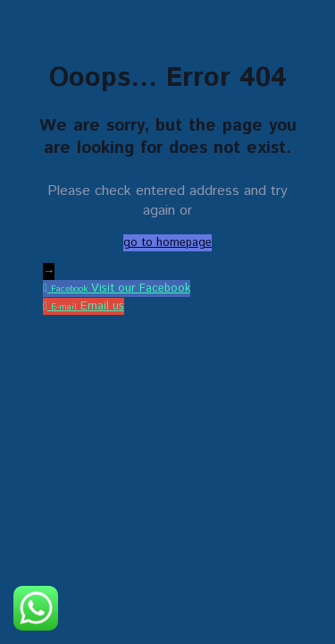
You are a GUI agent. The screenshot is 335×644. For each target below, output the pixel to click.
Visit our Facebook (141, 288)
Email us (102, 306)
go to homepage (167, 243)
